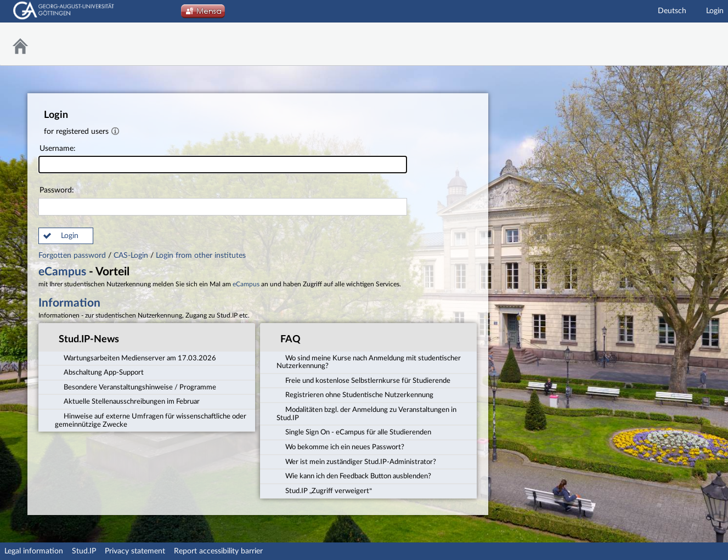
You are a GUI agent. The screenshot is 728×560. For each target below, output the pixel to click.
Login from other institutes (201, 256)
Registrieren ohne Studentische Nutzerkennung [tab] (355, 394)
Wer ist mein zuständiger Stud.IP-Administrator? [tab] (356, 461)
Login (715, 11)
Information (69, 303)
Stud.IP (84, 551)
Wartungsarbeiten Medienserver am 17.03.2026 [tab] (136, 357)
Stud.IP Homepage (692, 44)
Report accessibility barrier (218, 551)
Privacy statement (135, 551)
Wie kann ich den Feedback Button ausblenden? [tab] (354, 476)
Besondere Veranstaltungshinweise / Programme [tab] (136, 387)
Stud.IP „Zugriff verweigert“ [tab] (324, 490)
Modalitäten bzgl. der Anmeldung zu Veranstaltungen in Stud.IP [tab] (366, 413)
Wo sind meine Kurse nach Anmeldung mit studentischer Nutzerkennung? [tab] (369, 361)
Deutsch (672, 11)
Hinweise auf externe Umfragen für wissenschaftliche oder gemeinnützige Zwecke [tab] (151, 420)
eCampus (62, 272)
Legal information (34, 551)
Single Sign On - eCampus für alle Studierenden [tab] (354, 432)
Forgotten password (73, 256)
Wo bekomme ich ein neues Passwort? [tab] (340, 446)
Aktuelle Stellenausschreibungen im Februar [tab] (127, 401)
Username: (223, 159)
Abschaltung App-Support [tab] (99, 372)
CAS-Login (131, 256)
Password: (223, 201)
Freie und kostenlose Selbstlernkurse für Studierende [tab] (363, 380)
